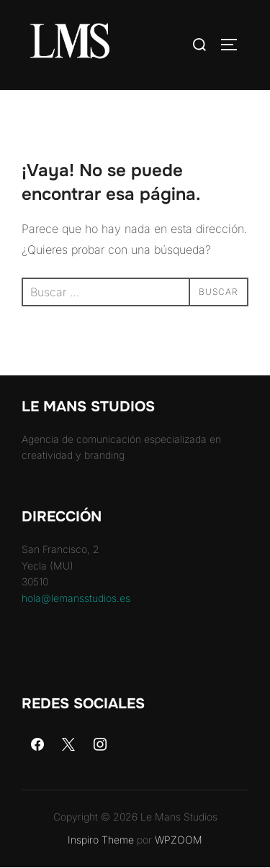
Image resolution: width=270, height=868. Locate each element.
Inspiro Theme (101, 840)
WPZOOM (179, 840)
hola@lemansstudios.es (76, 598)
